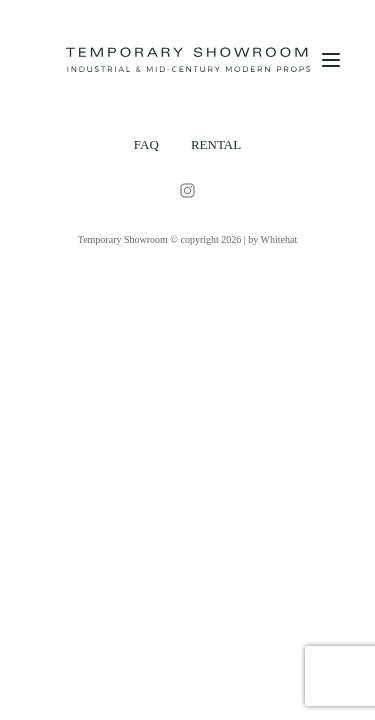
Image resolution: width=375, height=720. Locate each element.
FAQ (146, 144)
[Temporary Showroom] (188, 60)
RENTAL (216, 144)
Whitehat (279, 239)
